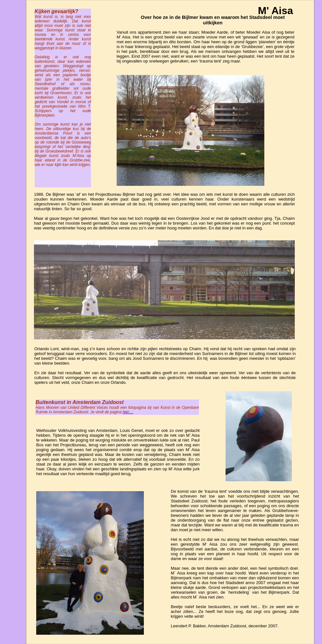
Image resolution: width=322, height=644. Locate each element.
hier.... (128, 412)
